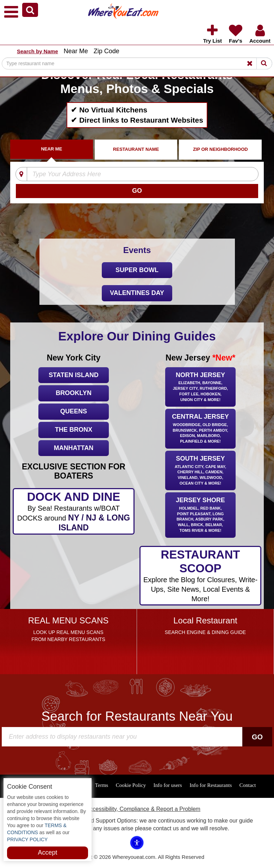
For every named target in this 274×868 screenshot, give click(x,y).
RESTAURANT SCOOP (200, 576)
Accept (47, 852)
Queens (74, 411)
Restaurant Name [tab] (136, 149)
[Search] (137, 63)
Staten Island (73, 375)
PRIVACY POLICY (27, 839)
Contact (248, 785)
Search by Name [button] (38, 51)
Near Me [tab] (51, 149)
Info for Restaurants (211, 785)
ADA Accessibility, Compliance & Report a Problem (137, 809)
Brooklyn (73, 393)
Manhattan (74, 448)
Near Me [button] (76, 51)
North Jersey (200, 387)
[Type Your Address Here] (133, 174)
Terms (102, 785)
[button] (30, 10)
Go (257, 737)
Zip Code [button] (107, 51)
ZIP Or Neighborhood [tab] (220, 149)
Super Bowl (137, 270)
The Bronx (74, 430)
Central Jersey (200, 429)
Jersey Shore (200, 515)
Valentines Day (137, 293)
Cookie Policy (131, 785)
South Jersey (200, 471)
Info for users (168, 785)
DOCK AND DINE (73, 512)
